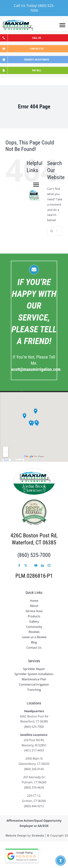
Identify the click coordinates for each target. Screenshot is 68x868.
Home (34, 601)
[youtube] (36, 565)
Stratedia (38, 836)
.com (36, 369)
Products (34, 616)
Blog (34, 642)
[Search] (52, 231)
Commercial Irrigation (34, 684)
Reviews (34, 632)
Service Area (34, 611)
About (34, 606)
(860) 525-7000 (34, 555)
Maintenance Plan (34, 679)
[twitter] (26, 565)
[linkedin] (42, 565)
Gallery (34, 621)
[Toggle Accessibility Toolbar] (61, 861)
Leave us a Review (34, 637)
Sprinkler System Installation (34, 674)
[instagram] (49, 565)
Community (34, 627)
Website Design (16, 836)
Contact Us (34, 648)
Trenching (34, 690)
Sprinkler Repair (34, 669)
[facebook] (19, 565)
